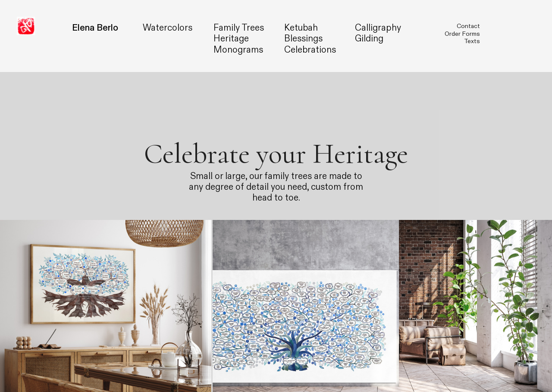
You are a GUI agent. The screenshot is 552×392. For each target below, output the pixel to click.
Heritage (231, 39)
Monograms (238, 50)
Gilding (369, 39)
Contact (468, 26)
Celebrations (310, 50)
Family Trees (239, 28)
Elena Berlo (95, 28)
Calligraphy (378, 28)
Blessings (303, 39)
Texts (472, 41)
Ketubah (301, 28)
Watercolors (168, 28)
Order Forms (462, 34)
